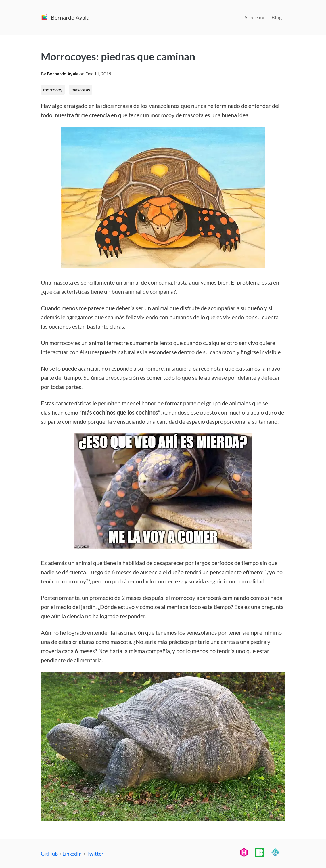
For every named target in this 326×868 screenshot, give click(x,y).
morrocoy (53, 90)
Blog (277, 17)
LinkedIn (72, 854)
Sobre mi (255, 17)
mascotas (81, 90)
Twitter (95, 854)
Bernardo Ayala (63, 74)
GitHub (49, 854)
